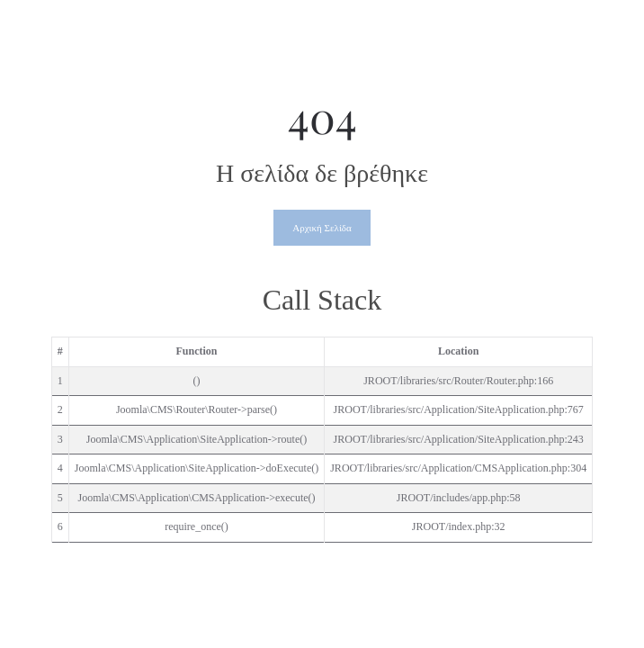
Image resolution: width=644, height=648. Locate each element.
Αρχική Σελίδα (322, 228)
